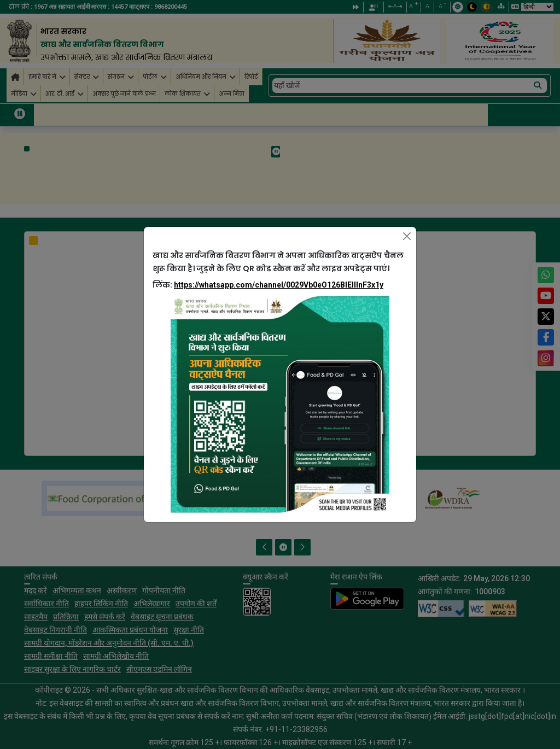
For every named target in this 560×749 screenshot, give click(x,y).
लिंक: (268, 285)
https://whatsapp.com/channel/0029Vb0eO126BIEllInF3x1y (279, 285)
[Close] (407, 236)
